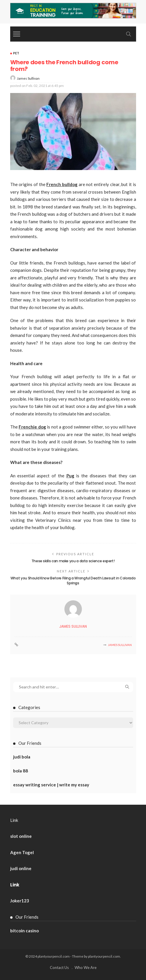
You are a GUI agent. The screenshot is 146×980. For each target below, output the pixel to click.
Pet (16, 53)
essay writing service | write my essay (51, 785)
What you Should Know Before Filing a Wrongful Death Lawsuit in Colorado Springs (73, 581)
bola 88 (21, 771)
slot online (21, 836)
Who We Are (86, 967)
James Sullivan (28, 78)
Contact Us (59, 967)
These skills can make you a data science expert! (73, 561)
